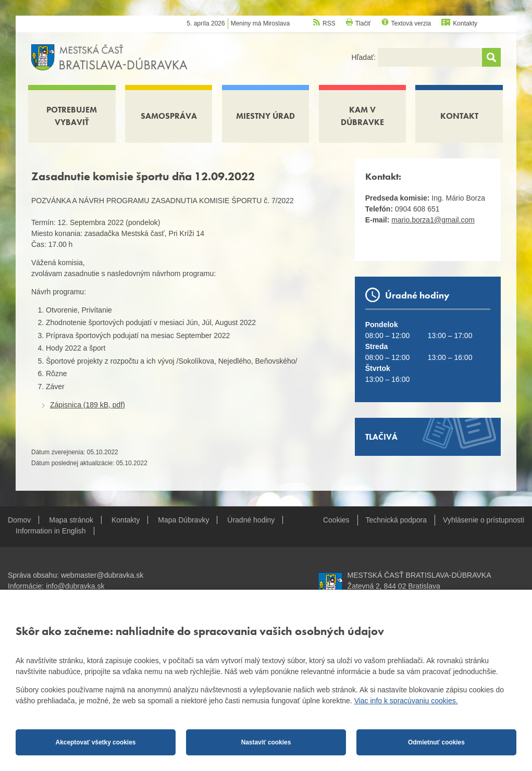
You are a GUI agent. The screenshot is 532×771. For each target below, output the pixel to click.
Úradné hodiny (251, 520)
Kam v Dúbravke (362, 116)
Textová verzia (411, 23)
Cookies (336, 520)
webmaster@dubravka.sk (102, 575)
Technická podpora (397, 520)
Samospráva (169, 116)
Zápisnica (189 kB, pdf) (88, 405)
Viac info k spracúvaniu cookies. (406, 701)
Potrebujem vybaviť (72, 116)
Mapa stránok (71, 520)
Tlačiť (363, 23)
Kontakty (465, 23)
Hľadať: (364, 57)
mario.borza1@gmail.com (433, 220)
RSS (329, 23)
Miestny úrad (265, 116)
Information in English (51, 531)
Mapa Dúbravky (183, 520)
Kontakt (459, 116)
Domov (19, 520)
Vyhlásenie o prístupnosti (484, 520)
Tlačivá (381, 437)
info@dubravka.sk (75, 586)
